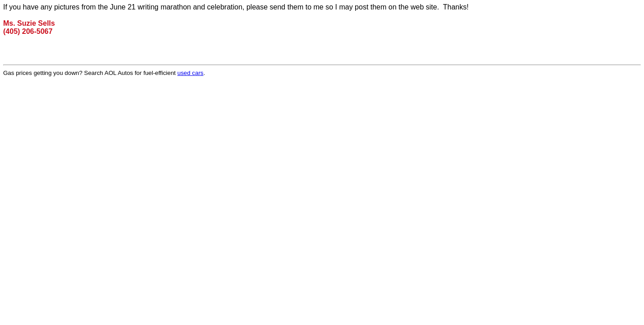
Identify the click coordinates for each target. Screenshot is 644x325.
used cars (190, 73)
